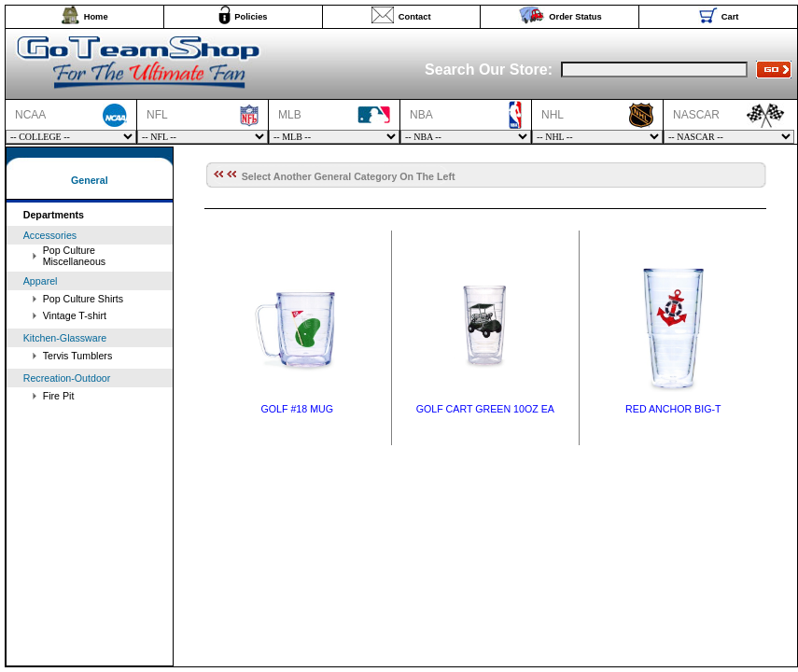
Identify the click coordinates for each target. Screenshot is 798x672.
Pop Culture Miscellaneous (75, 256)
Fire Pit (59, 396)
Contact (415, 17)
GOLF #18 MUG (297, 409)
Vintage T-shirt (75, 315)
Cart (730, 17)
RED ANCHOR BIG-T (673, 409)
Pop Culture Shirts (83, 299)
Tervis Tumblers (78, 356)
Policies (251, 17)
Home (96, 17)
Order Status (575, 17)
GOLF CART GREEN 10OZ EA (485, 409)
